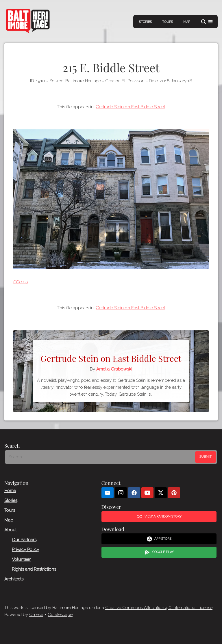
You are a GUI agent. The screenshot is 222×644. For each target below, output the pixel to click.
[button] (207, 22)
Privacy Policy (25, 550)
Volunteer (21, 559)
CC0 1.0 (20, 282)
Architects (14, 579)
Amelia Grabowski (114, 369)
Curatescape (60, 615)
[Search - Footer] (101, 457)
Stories (145, 22)
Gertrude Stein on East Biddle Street (130, 107)
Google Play (159, 552)
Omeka (36, 615)
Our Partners (24, 540)
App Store (159, 539)
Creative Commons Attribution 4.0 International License (159, 608)
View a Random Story (159, 517)
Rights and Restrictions (34, 569)
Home (10, 491)
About (10, 530)
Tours (168, 22)
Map (187, 22)
